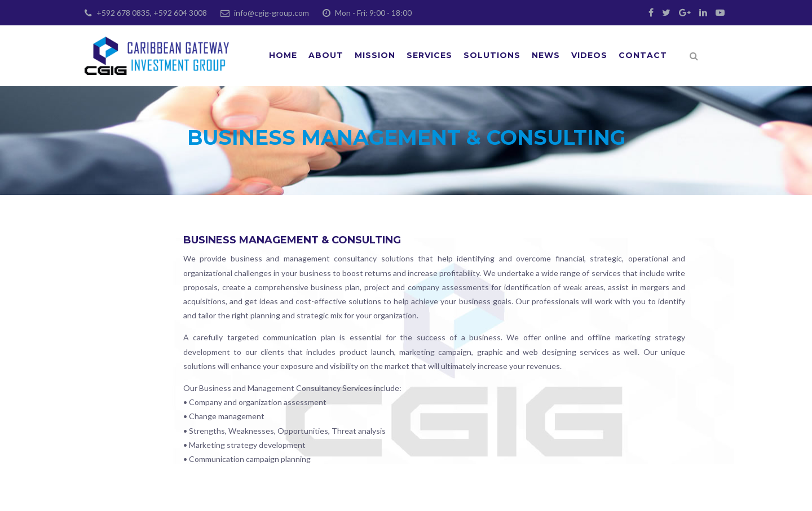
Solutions (492, 55)
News (546, 55)
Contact (643, 55)
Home (283, 55)
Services (429, 55)
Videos (589, 55)
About (326, 55)
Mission (375, 55)
